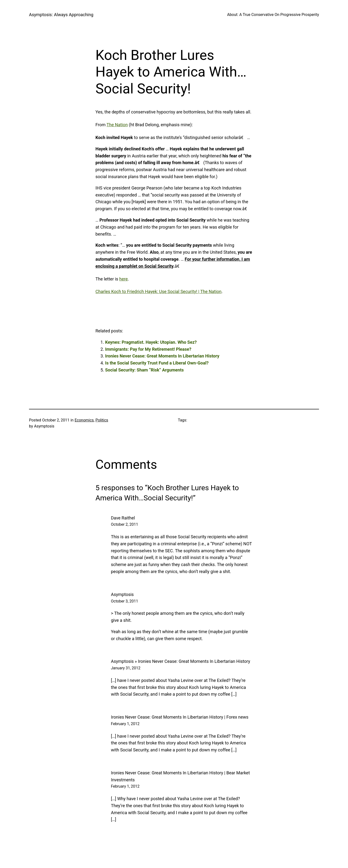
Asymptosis (122, 594)
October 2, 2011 (125, 524)
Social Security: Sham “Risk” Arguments (144, 370)
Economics (84, 420)
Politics (102, 420)
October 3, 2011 (125, 601)
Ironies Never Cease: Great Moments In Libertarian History (162, 356)
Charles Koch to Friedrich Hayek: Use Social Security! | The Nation (159, 291)
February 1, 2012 (125, 724)
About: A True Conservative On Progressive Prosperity (273, 15)
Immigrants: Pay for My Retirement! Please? (148, 349)
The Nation (117, 125)
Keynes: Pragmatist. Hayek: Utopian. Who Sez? (151, 342)
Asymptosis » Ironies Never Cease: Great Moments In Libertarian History (181, 661)
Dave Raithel (123, 518)
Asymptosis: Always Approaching (61, 15)
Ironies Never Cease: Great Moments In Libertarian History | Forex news (180, 717)
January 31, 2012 (126, 668)
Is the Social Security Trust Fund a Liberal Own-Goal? (157, 363)
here (124, 279)
